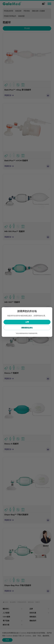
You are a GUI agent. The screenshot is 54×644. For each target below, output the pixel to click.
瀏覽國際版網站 (27, 328)
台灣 (27, 322)
